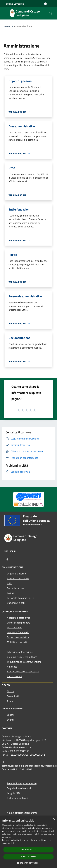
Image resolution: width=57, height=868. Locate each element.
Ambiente (12, 667)
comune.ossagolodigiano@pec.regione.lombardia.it (29, 766)
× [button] (54, 819)
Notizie (11, 691)
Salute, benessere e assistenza (23, 671)
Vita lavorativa (15, 627)
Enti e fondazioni (16, 588)
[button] (29, 863)
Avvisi (10, 701)
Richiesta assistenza (17, 798)
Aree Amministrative (18, 578)
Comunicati (13, 696)
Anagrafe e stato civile (19, 618)
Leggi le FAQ (13, 793)
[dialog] (28, 842)
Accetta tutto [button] (28, 849)
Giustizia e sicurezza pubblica (22, 657)
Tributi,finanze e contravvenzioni (24, 662)
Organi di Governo (16, 574)
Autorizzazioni (14, 676)
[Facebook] (7, 559)
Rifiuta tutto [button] (28, 857)
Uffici (10, 583)
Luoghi (10, 715)
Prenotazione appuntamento (22, 783)
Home (7, 26)
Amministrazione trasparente (22, 813)
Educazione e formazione (20, 652)
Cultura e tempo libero (19, 623)
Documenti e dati (16, 603)
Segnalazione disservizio (20, 788)
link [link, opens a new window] (13, 843)
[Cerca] (51, 13)
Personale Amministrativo (20, 598)
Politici (10, 593)
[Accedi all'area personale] (45, 4)
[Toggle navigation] (6, 13)
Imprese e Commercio (18, 632)
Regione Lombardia (14, 4)
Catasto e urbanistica (18, 637)
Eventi (10, 720)
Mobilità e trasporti (17, 642)
